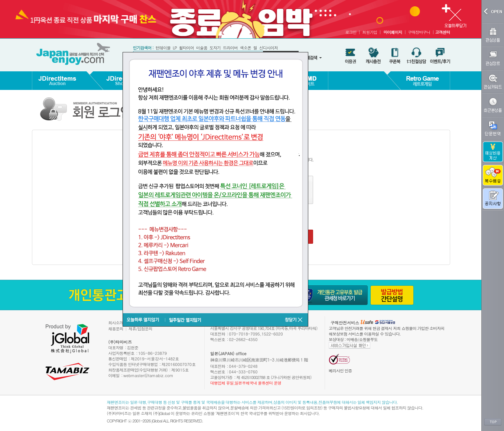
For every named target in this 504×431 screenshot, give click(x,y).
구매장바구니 (419, 32)
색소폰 (246, 48)
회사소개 (116, 323)
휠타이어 (186, 48)
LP (175, 48)
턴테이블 (163, 48)
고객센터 (443, 32)
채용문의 (116, 329)
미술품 (202, 48)
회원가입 (370, 32)
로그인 (351, 32)
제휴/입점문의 (140, 329)
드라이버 (230, 48)
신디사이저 (269, 48)
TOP (493, 422)
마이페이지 (393, 32)
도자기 (215, 48)
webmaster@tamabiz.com (148, 375)
